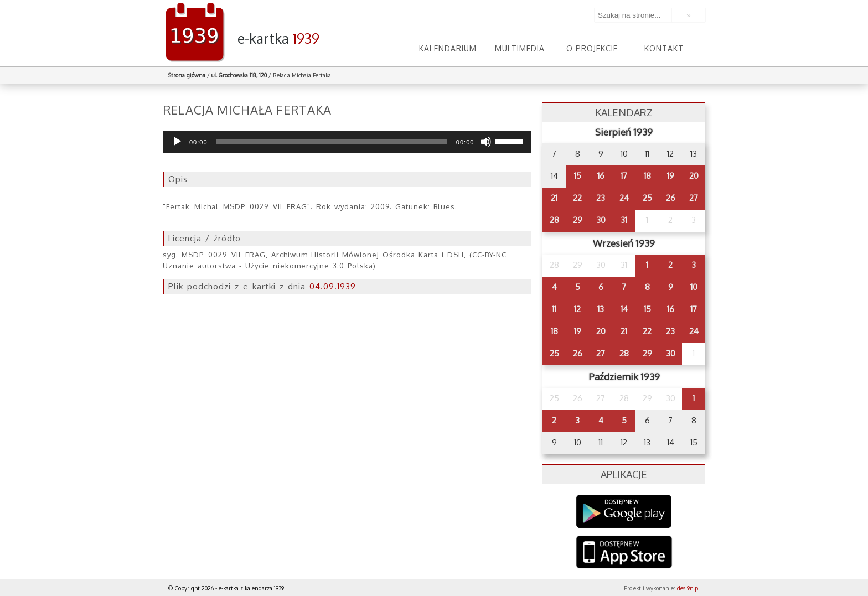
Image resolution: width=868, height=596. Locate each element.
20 (694, 176)
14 (624, 309)
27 (694, 198)
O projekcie (592, 48)
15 (578, 176)
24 (624, 198)
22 (577, 198)
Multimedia (520, 48)
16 (601, 176)
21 (554, 198)
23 (601, 198)
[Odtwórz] (177, 142)
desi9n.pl (688, 588)
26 (671, 198)
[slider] (332, 142)
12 (577, 309)
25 (647, 198)
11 (554, 309)
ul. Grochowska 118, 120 (239, 75)
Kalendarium (448, 48)
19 (671, 176)
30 (601, 220)
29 (578, 220)
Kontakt (664, 48)
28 (554, 220)
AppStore (624, 553)
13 (601, 309)
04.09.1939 (333, 286)
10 (694, 287)
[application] (347, 142)
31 (624, 220)
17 (624, 176)
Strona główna (187, 75)
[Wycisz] (486, 142)
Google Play (624, 512)
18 (647, 176)
